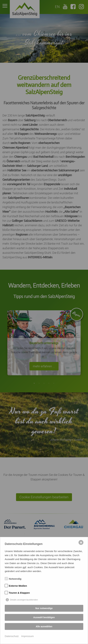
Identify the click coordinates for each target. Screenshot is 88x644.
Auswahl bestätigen (44, 617)
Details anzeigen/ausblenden (24, 600)
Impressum (27, 636)
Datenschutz (12, 636)
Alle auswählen (44, 626)
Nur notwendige (44, 608)
